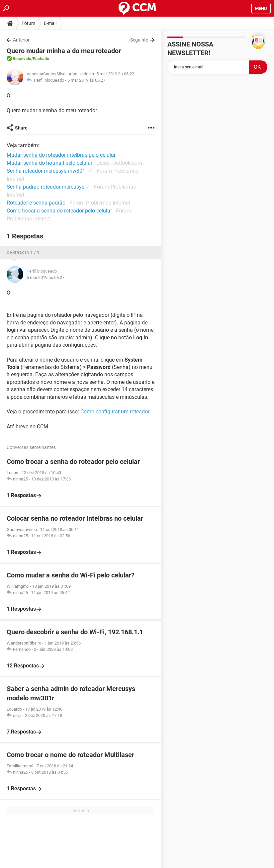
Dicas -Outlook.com (119, 163)
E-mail (50, 23)
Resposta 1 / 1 (23, 253)
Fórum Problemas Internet (100, 203)
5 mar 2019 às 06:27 (86, 80)
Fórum (28, 23)
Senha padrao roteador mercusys (46, 187)
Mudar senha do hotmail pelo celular (49, 163)
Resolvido (22, 59)
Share (21, 128)
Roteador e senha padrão (36, 203)
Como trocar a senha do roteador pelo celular (59, 211)
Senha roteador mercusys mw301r (47, 171)
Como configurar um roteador (115, 412)
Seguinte (139, 40)
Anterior (21, 40)
